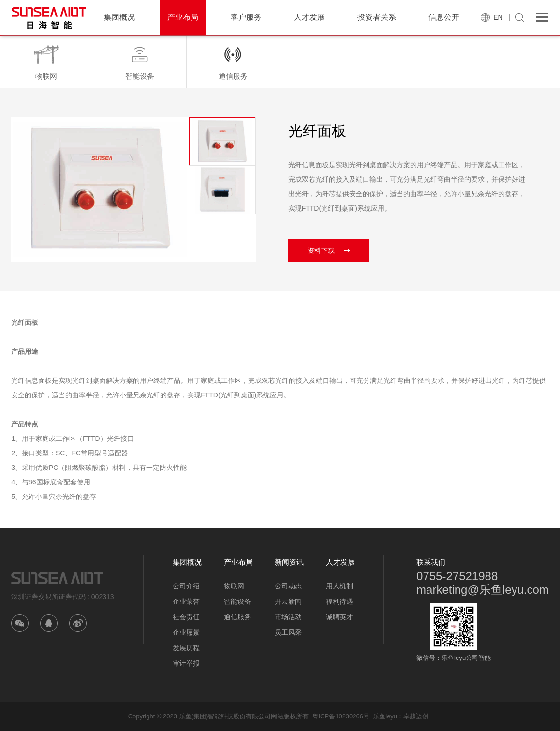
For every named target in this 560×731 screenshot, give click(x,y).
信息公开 (444, 17)
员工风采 (288, 632)
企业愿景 (186, 632)
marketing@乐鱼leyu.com (483, 590)
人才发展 (309, 17)
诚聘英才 (339, 617)
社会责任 (186, 617)
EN (498, 17)
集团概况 (119, 17)
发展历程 (186, 648)
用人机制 (339, 586)
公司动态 (288, 586)
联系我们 (431, 562)
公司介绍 (186, 586)
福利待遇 (339, 601)
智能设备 (237, 601)
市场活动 (288, 617)
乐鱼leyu (385, 716)
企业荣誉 (186, 601)
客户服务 (246, 17)
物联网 (234, 586)
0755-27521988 (457, 576)
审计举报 (186, 663)
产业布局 (183, 17)
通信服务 (237, 617)
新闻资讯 (289, 562)
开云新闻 (288, 601)
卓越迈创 (416, 716)
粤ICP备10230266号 (341, 716)
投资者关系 (377, 17)
